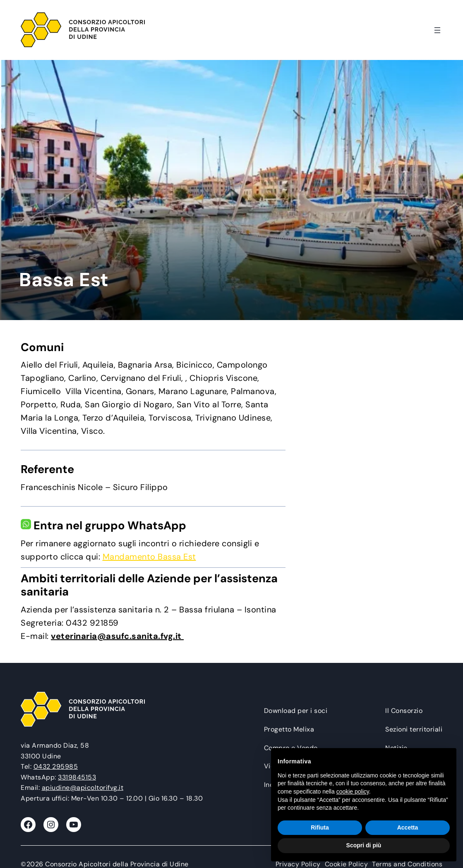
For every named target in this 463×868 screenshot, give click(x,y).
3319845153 (77, 777)
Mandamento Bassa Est (149, 557)
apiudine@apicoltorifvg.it (83, 788)
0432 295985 (56, 766)
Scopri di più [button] (364, 845)
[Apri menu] (437, 30)
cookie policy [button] (353, 791)
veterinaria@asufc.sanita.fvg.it (117, 636)
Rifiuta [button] (320, 827)
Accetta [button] (408, 827)
